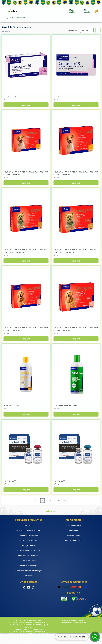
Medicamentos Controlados (29, 555)
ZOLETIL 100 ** (10, 481)
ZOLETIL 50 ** (59, 481)
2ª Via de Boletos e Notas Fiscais (28, 550)
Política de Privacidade (74, 540)
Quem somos (74, 530)
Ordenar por (73, 30)
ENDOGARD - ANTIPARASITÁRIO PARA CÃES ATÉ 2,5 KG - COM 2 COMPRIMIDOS (25, 251)
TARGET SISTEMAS (79, 620)
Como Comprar (29, 525)
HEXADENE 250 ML (11, 406)
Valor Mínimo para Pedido (29, 535)
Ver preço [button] (26, 105)
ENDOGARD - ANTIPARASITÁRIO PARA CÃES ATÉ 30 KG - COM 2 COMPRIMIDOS (26, 329)
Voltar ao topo (51, 511)
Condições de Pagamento (28, 540)
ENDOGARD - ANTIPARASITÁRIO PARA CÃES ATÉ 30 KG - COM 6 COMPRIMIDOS (76, 329)
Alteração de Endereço (29, 565)
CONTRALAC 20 (10, 96)
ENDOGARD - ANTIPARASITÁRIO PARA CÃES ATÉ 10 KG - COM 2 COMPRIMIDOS (76, 173)
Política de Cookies (73, 535)
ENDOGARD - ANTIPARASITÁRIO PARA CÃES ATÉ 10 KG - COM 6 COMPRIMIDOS (26, 173)
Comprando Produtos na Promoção (28, 570)
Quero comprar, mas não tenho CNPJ (28, 530)
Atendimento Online (73, 525)
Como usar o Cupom (28, 560)
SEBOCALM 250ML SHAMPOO (66, 406)
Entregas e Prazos (29, 545)
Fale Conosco (28, 576)
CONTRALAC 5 (59, 96)
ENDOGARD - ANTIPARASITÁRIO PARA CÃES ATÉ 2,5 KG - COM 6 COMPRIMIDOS (75, 251)
